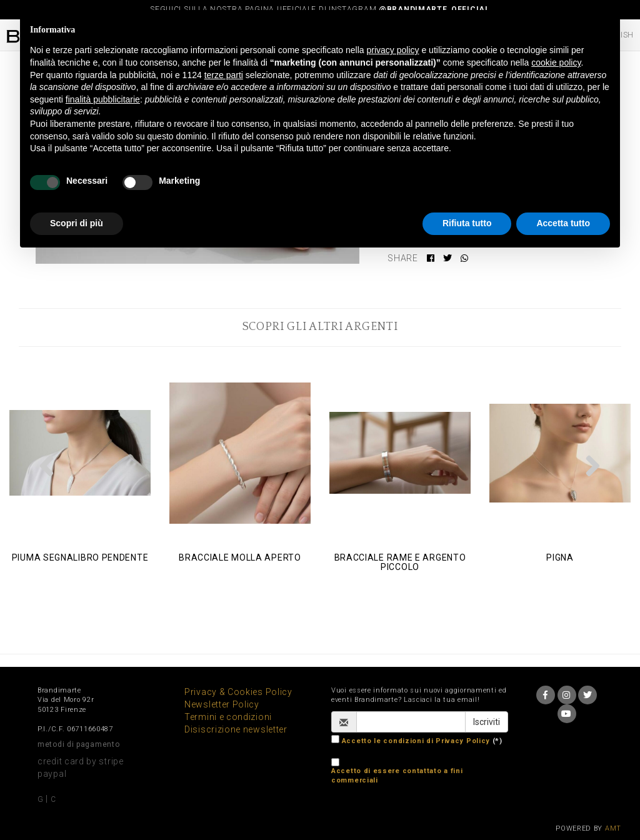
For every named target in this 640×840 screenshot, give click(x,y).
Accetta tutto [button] (563, 223)
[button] (47, 466)
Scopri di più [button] (77, 223)
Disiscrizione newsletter (236, 729)
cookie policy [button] (556, 62)
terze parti (224, 75)
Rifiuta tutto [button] (467, 223)
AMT (613, 828)
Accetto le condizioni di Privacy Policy (416, 741)
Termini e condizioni (228, 717)
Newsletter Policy (222, 704)
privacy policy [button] (393, 50)
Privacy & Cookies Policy (238, 692)
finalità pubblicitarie (103, 99)
